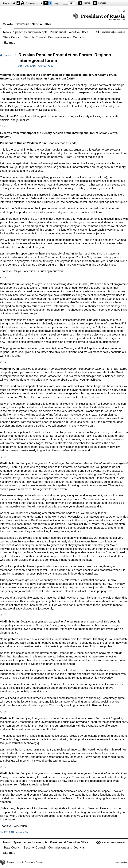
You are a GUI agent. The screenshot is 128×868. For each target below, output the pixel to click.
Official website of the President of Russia (99, 17)
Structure (22, 24)
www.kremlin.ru (121, 862)
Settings (102, 3)
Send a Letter (41, 24)
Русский (121, 11)
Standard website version (113, 32)
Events (8, 24)
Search (87, 3)
